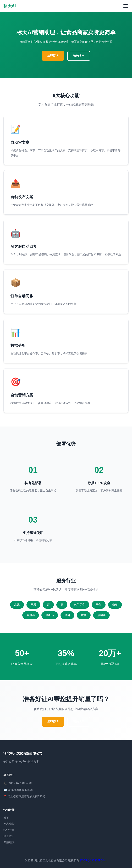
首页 (6, 818)
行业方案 (9, 830)
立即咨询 (53, 56)
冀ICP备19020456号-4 (94, 861)
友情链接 (9, 842)
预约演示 (79, 56)
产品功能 (9, 824)
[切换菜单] (126, 6)
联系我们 (9, 836)
